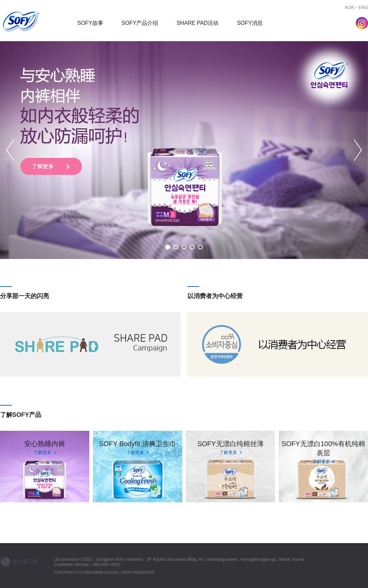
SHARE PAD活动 (197, 23)
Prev (10, 150)
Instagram (362, 23)
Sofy (20, 22)
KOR (349, 7)
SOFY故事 (90, 23)
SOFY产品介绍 (140, 23)
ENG (363, 7)
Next (358, 150)
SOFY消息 (250, 23)
